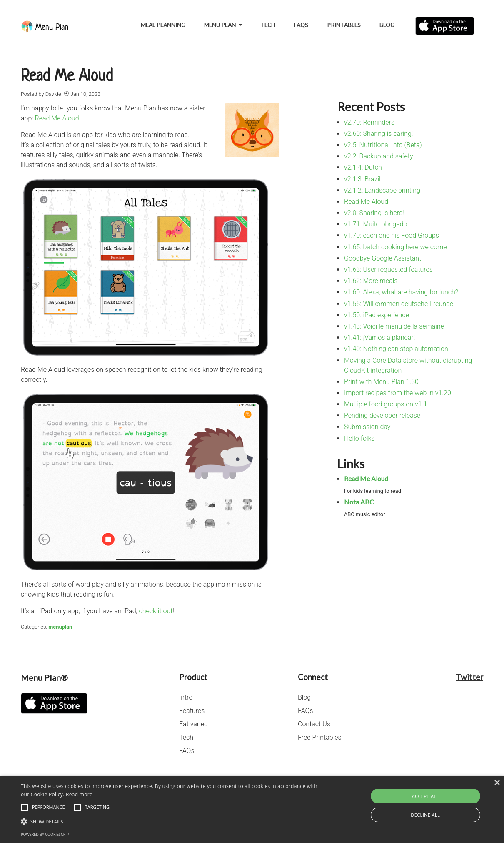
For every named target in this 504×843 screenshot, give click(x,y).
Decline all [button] (425, 815)
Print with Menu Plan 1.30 (381, 382)
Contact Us (314, 724)
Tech (268, 25)
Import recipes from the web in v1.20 (398, 393)
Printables (344, 25)
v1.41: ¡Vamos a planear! (379, 337)
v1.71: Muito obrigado (376, 224)
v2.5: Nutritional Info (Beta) (383, 145)
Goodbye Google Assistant (383, 258)
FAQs (301, 25)
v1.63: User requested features (388, 270)
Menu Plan (221, 25)
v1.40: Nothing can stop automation (396, 349)
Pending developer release (382, 415)
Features (192, 711)
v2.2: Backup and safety (379, 156)
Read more (79, 794)
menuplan (60, 627)
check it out (156, 611)
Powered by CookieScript (46, 834)
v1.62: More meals (371, 281)
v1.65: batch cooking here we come (395, 247)
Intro (186, 697)
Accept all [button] (425, 796)
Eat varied (193, 724)
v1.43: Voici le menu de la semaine (394, 326)
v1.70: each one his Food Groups (392, 235)
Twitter (469, 677)
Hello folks (359, 438)
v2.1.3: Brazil (362, 179)
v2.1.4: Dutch (363, 167)
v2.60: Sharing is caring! (378, 134)
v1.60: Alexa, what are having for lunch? (401, 292)
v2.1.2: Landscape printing (382, 190)
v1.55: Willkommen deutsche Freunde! (399, 304)
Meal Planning (163, 25)
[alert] (252, 809)
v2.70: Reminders (369, 122)
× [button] (497, 783)
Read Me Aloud (57, 118)
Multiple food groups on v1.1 (385, 404)
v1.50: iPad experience (377, 315)
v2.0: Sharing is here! (374, 213)
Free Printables (320, 737)
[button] (171, 821)
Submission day (367, 427)
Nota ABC (359, 502)
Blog (387, 25)
